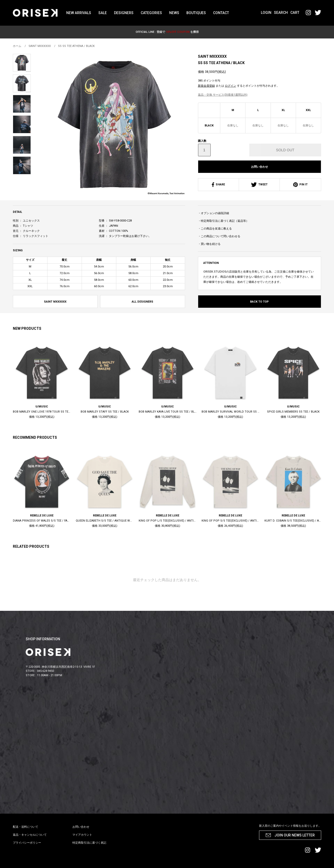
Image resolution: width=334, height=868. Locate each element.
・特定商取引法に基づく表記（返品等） (223, 221)
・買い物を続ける (209, 244)
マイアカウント (82, 835)
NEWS (174, 13)
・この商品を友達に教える (215, 229)
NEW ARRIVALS (79, 13)
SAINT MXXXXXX (212, 56)
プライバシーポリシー (27, 843)
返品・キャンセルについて (30, 835)
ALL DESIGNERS (142, 302)
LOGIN (266, 13)
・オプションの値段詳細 (213, 213)
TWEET (259, 184)
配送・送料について (26, 827)
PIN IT (300, 184)
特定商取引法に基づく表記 (89, 843)
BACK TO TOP (259, 302)
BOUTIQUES (196, 13)
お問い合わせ (260, 167)
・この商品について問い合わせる (219, 236)
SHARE (218, 184)
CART (295, 13)
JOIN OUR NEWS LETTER (295, 835)
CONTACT (221, 13)
